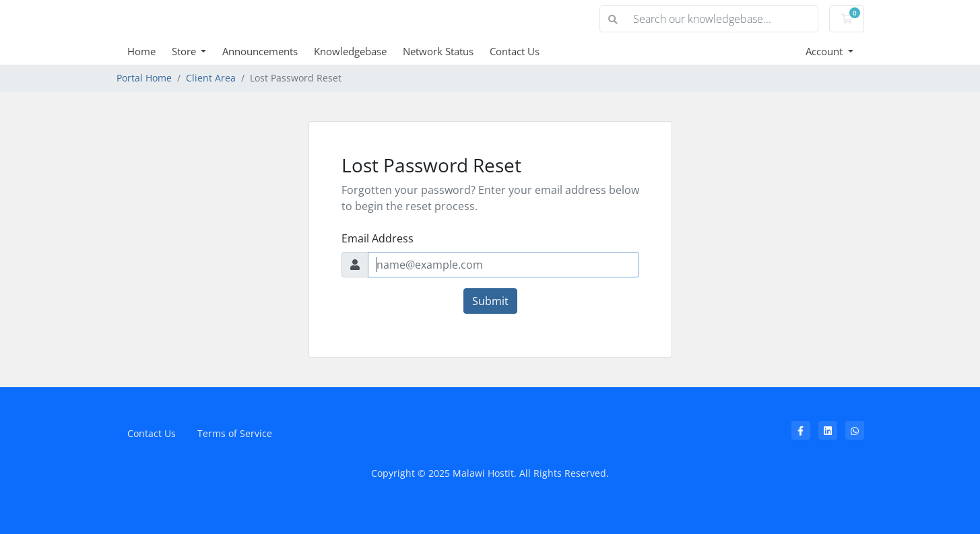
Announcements (260, 51)
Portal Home (144, 78)
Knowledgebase (350, 51)
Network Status (438, 51)
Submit (490, 301)
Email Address (378, 238)
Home (141, 51)
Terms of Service (235, 433)
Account (825, 51)
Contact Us (515, 51)
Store (185, 51)
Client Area (211, 78)
